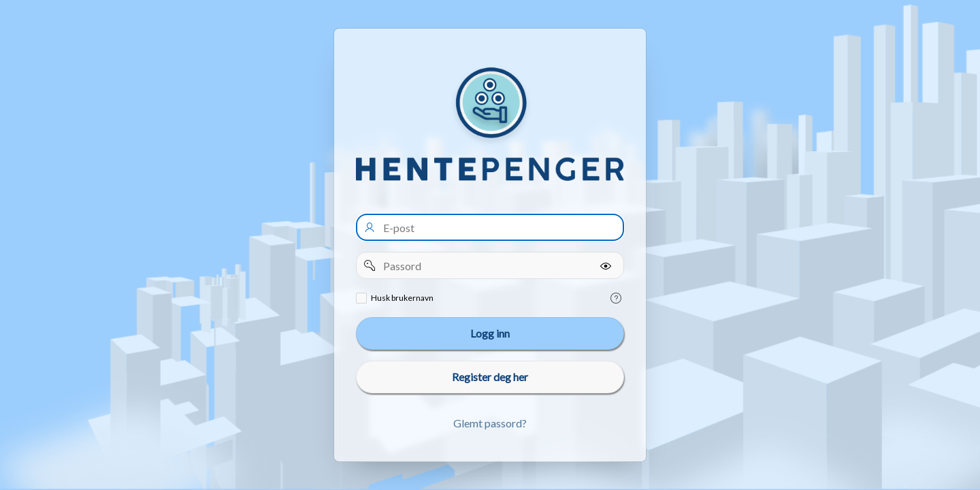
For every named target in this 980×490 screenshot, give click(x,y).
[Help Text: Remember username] (616, 298)
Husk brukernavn (402, 298)
